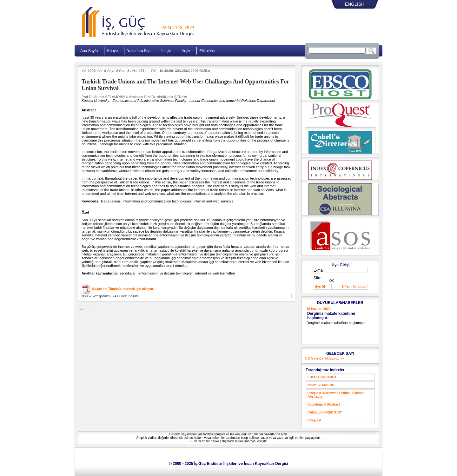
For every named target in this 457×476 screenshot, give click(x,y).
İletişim (166, 51)
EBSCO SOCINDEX (322, 377)
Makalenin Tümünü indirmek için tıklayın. (123, 289)
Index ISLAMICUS (321, 385)
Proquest (314, 420)
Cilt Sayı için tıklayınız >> (325, 358)
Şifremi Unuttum (354, 287)
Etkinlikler (207, 51)
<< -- (84, 309)
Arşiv (186, 51)
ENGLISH (355, 4)
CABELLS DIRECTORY (325, 412)
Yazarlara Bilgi (139, 51)
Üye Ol (320, 287)
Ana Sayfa (89, 51)
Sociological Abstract (324, 404)
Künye (112, 51)
